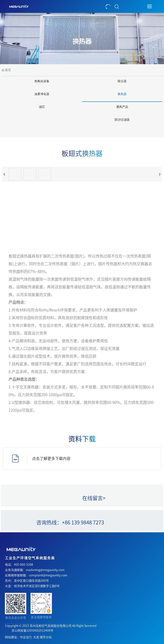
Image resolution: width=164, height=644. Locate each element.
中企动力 (26, 637)
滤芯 (42, 107)
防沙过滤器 (122, 120)
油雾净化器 (42, 94)
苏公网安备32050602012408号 (32, 631)
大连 (36, 637)
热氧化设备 (42, 81)
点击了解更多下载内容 (51, 459)
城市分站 (46, 637)
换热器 (82, 41)
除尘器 (122, 81)
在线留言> (94, 498)
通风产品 (122, 107)
